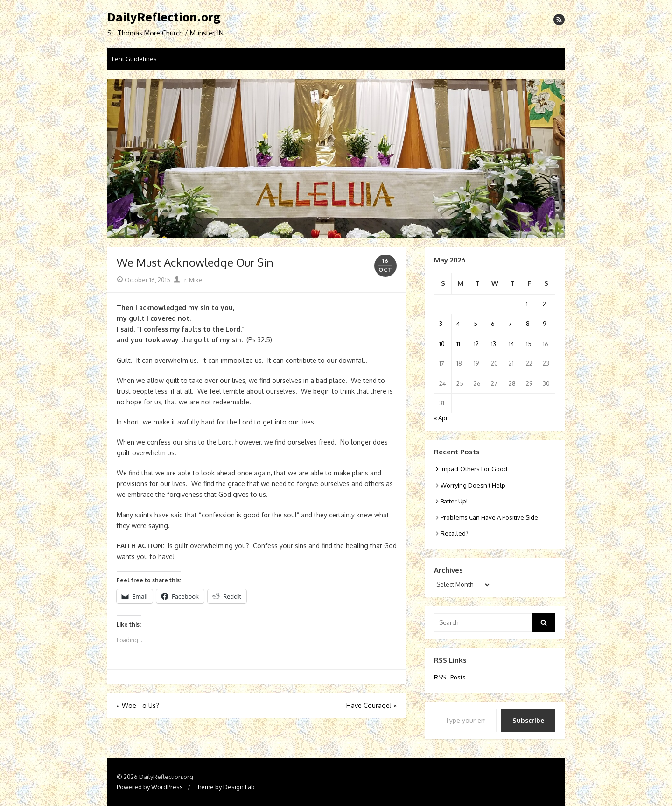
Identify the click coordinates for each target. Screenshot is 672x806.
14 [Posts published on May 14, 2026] (511, 344)
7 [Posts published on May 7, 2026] (510, 324)
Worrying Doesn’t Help (473, 485)
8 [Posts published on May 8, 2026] (528, 324)
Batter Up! (454, 501)
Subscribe (528, 720)
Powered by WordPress (150, 787)
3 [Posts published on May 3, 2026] (441, 324)
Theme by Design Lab (225, 787)
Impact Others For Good (474, 469)
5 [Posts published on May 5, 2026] (476, 324)
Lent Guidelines (134, 59)
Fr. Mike (188, 280)
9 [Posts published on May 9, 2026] (544, 324)
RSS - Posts (450, 677)
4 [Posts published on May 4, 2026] (458, 324)
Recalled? (455, 533)
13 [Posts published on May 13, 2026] (493, 344)
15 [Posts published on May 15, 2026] (529, 344)
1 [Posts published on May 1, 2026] (527, 304)
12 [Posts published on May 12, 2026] (476, 344)
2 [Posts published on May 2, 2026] (544, 304)
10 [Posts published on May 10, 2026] (442, 344)
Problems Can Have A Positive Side (489, 517)
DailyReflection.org (164, 17)
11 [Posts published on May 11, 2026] (458, 344)
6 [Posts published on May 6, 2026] (493, 324)
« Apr (441, 418)
